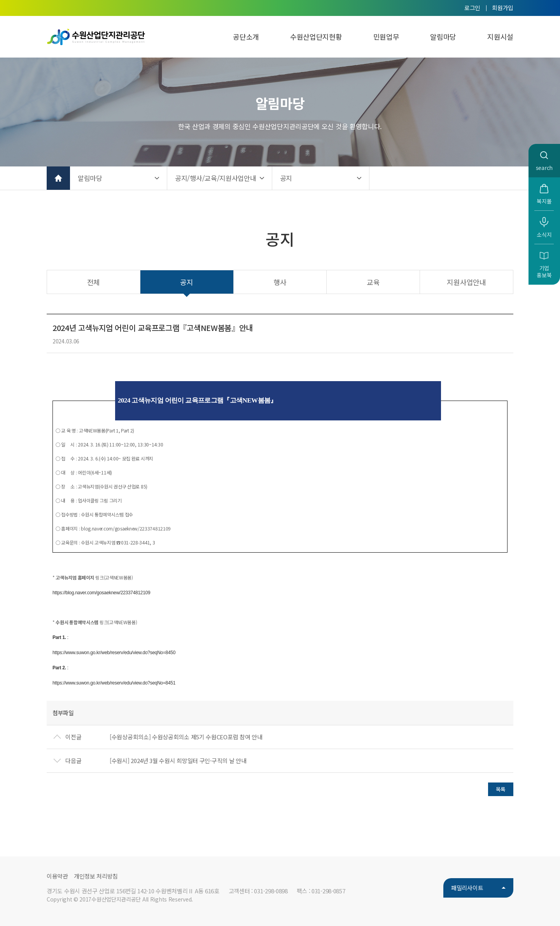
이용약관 (57, 876)
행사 (280, 282)
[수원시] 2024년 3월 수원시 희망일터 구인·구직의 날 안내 (178, 761)
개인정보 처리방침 (96, 876)
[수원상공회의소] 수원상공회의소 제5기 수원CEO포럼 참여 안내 (186, 737)
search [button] (544, 168)
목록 (501, 789)
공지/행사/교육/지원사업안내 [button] (216, 178)
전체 (94, 282)
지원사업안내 (466, 282)
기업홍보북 (544, 271)
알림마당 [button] (90, 178)
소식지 (544, 235)
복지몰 (544, 201)
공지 (186, 282)
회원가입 (503, 8)
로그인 (472, 8)
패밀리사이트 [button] (467, 888)
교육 (373, 282)
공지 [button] (286, 178)
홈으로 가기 (58, 178)
